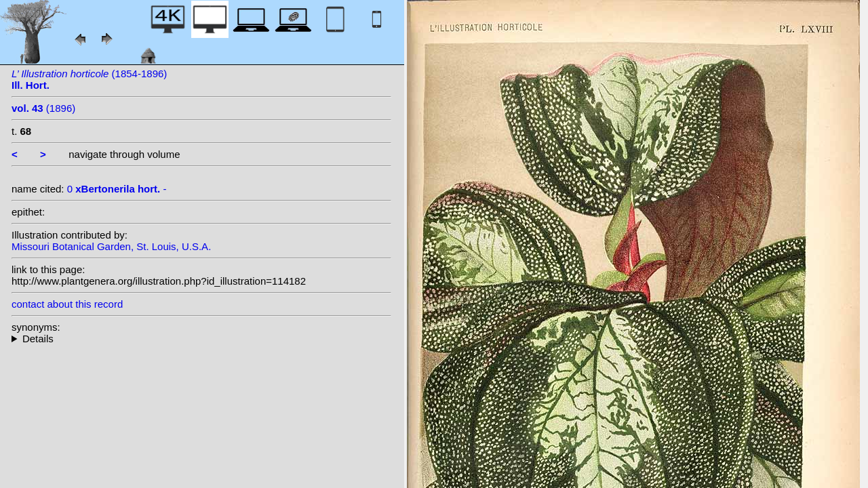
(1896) (43, 108)
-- (201, 339)
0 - (117, 189)
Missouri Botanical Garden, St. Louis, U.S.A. (111, 246)
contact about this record (67, 304)
